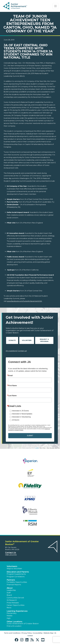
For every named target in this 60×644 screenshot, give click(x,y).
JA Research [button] (12, 600)
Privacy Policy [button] (27, 633)
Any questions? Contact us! (16, 351)
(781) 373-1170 (11, 555)
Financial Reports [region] (14, 585)
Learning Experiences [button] (17, 611)
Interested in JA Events (20, 411)
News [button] (9, 608)
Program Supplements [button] (16, 574)
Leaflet (37, 448)
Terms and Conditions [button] (12, 633)
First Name (13, 386)
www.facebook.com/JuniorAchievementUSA (24, 301)
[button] (17, 640)
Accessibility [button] (38, 633)
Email (10, 376)
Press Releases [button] (13, 603)
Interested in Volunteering (21, 417)
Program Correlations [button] (16, 577)
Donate (12, 340)
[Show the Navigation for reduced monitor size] (55, 6)
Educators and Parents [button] (18, 572)
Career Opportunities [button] (16, 605)
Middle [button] (10, 616)
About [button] (10, 588)
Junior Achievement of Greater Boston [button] (23, 624)
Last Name (12, 396)
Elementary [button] (12, 613)
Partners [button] (11, 580)
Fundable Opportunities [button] (17, 582)
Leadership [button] (11, 590)
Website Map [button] (48, 633)
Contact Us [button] (11, 553)
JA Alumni (16, 420)
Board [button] (9, 595)
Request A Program (44, 340)
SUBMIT (30, 436)
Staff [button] (9, 593)
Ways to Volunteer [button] (14, 569)
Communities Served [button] (15, 598)
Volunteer (27, 340)
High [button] (9, 618)
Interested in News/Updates (22, 414)
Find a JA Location (14, 626)
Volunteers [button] (12, 566)
